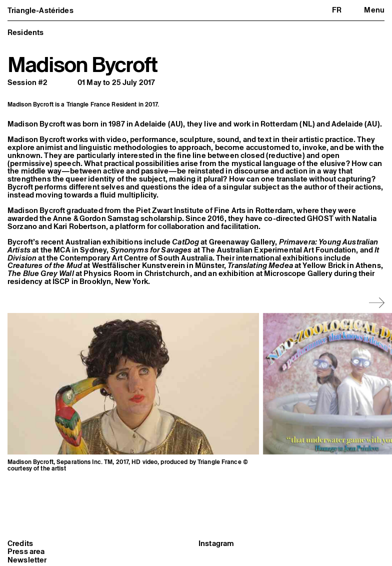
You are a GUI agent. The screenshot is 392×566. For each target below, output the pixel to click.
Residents (25, 32)
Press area (26, 551)
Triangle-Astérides (40, 10)
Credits (20, 543)
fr (337, 10)
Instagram (216, 543)
